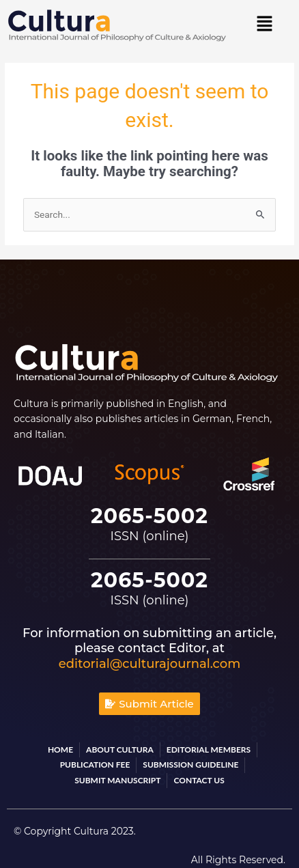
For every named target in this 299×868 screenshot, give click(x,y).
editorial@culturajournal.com (149, 664)
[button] (264, 25)
